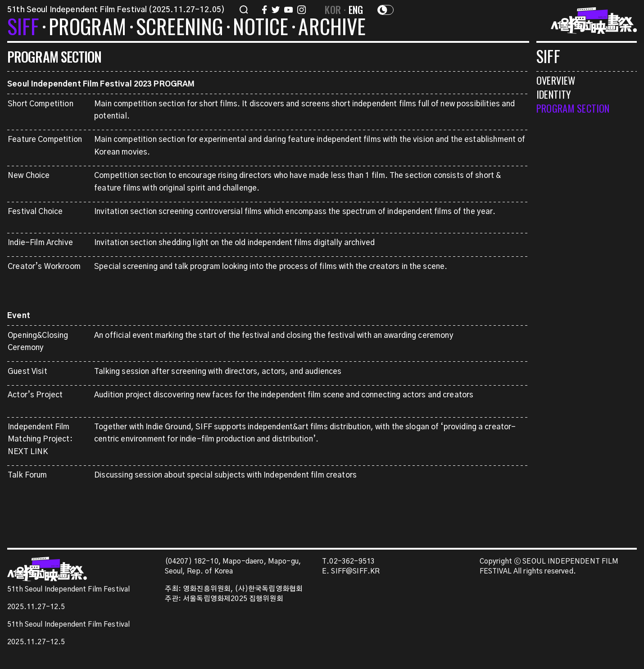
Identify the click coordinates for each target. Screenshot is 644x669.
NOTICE (261, 28)
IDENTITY (554, 94)
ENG (356, 9)
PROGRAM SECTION (573, 108)
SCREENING (180, 28)
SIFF (23, 28)
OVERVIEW (556, 80)
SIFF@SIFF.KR (355, 571)
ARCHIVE (332, 28)
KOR (333, 9)
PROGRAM (87, 28)
